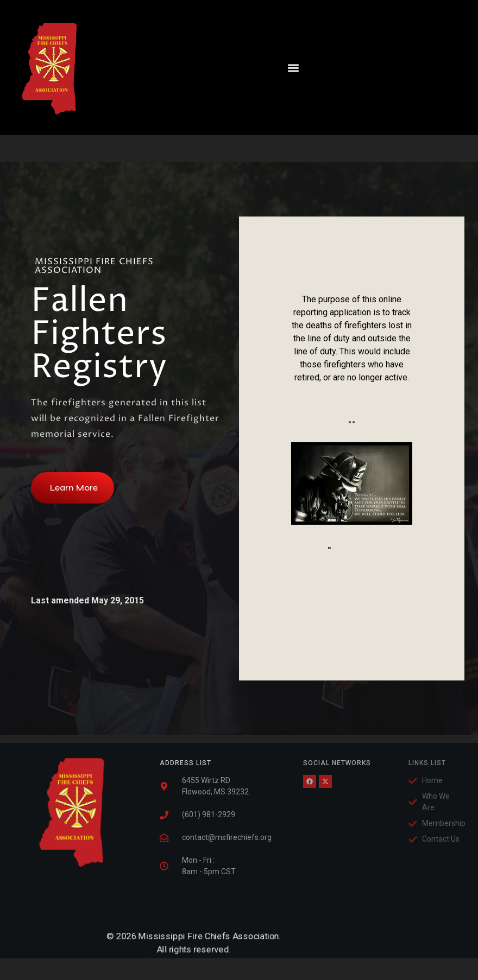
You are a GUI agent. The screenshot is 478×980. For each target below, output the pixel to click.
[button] (277, 68)
